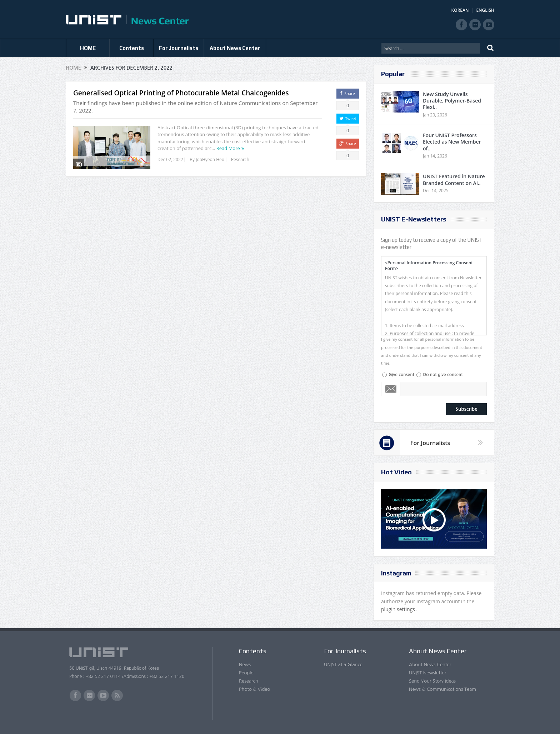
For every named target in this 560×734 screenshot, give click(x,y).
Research (240, 159)
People (246, 673)
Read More (228, 148)
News (245, 665)
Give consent (401, 375)
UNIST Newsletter (427, 673)
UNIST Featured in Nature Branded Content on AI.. (454, 179)
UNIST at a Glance (343, 665)
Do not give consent (443, 375)
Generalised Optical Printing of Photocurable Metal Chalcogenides (181, 93)
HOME (88, 48)
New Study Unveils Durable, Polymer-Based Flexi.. (452, 101)
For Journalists (179, 48)
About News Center (235, 48)
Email (391, 389)
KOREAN (460, 10)
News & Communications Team (442, 689)
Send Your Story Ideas (432, 681)
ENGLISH (485, 10)
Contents (132, 48)
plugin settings (399, 609)
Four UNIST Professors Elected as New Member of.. (452, 142)
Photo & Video (254, 689)
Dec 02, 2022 (170, 159)
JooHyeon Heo (210, 159)
